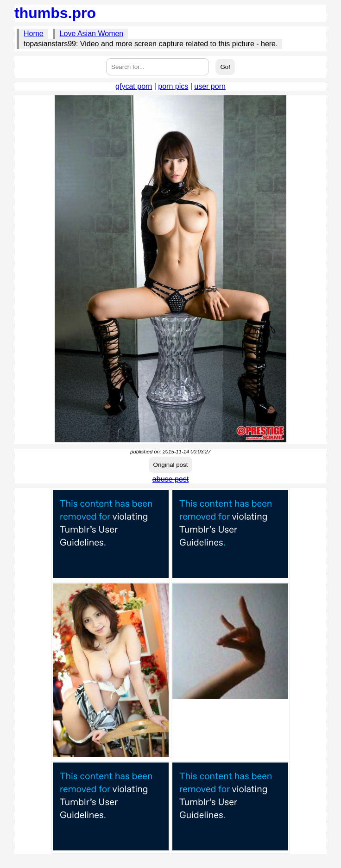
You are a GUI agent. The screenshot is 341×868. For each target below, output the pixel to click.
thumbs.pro (55, 13)
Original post (171, 465)
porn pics (173, 86)
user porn (210, 86)
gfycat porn (134, 86)
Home (34, 34)
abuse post (170, 479)
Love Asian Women (92, 34)
